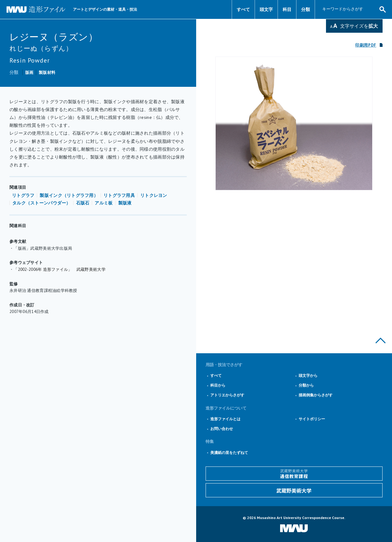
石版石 (83, 203)
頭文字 (266, 9)
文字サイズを (359, 26)
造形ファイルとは (225, 419)
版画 (29, 73)
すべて (243, 9)
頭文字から (308, 375)
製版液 (125, 203)
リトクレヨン (154, 195)
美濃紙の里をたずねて (229, 453)
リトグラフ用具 (119, 195)
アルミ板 (104, 203)
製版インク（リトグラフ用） (69, 195)
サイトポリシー (312, 419)
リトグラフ (23, 195)
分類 (306, 9)
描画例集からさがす (316, 395)
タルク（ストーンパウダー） (41, 203)
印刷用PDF (366, 45)
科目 (287, 9)
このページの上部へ (381, 341)
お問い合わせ (222, 429)
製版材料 (47, 73)
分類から (306, 385)
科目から (218, 385)
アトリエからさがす (227, 395)
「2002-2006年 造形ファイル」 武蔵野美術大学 (60, 269)
